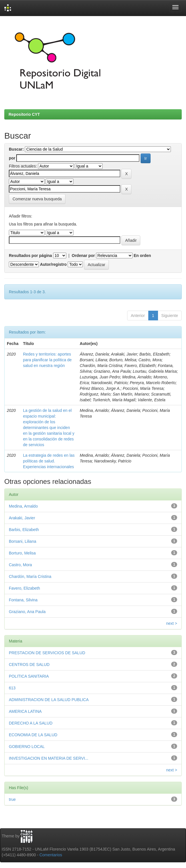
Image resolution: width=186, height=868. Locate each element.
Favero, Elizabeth (24, 588)
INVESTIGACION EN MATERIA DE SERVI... (49, 758)
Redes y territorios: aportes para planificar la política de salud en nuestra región (47, 360)
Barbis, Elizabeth (24, 530)
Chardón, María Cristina (30, 576)
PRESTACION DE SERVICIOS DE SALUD (47, 653)
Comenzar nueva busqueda (37, 199)
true (12, 799)
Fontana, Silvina (23, 600)
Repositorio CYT (24, 114)
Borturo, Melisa (22, 553)
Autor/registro (53, 264)
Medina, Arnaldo (23, 506)
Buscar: (16, 149)
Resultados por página (30, 256)
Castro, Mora (20, 565)
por (12, 158)
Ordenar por (83, 256)
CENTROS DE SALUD (29, 665)
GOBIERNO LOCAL (27, 747)
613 (12, 688)
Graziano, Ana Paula (27, 612)
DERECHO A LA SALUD (31, 723)
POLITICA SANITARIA (29, 676)
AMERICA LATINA (25, 711)
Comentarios (51, 855)
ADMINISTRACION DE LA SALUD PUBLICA (49, 700)
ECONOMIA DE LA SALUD (33, 735)
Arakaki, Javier (22, 518)
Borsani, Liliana (23, 541)
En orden (142, 256)
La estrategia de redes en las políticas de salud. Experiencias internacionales (49, 461)
